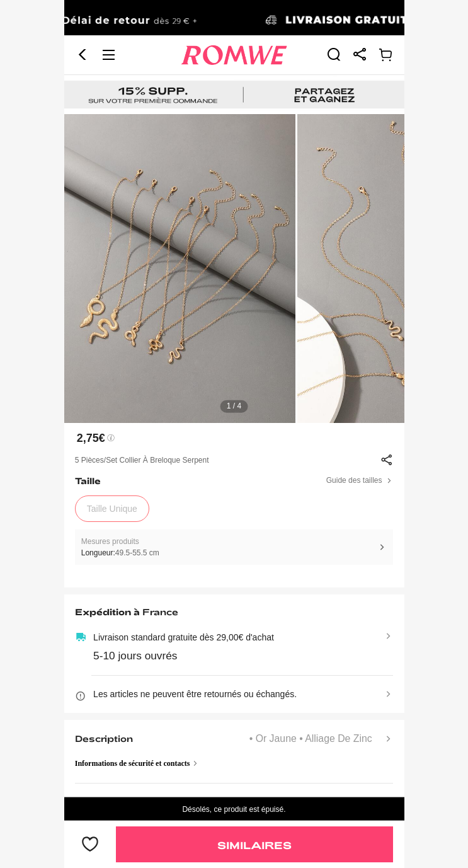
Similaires (254, 845)
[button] (83, 55)
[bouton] (90, 845)
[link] (234, 18)
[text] (234, 269)
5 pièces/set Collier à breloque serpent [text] (142, 460)
